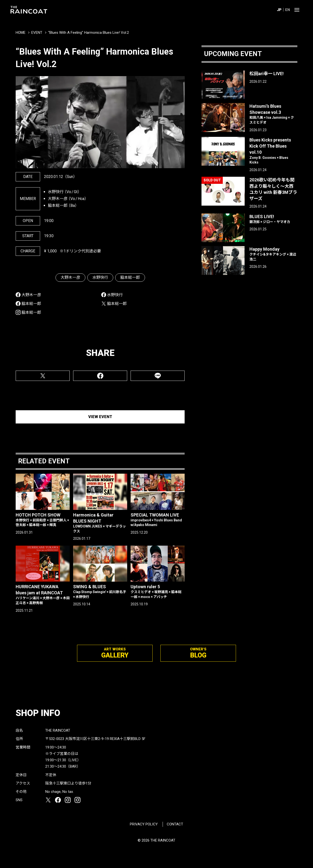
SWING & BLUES (100, 592)
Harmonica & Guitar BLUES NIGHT (100, 523)
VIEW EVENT (100, 417)
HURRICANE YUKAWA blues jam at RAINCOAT (43, 595)
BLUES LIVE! (273, 219)
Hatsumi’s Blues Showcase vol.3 (273, 114)
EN (288, 10)
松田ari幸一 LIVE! (267, 74)
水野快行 (100, 277)
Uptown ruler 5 (158, 592)
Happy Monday (273, 254)
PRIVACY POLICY (144, 824)
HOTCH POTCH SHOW (43, 520)
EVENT (37, 33)
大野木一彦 (70, 277)
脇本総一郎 (130, 277)
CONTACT (175, 824)
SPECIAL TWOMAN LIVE (158, 520)
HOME (21, 33)
